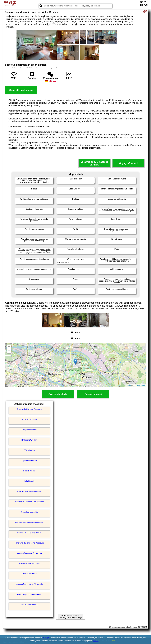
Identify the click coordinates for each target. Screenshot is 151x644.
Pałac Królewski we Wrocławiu (29, 491)
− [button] (9, 351)
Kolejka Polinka (29, 471)
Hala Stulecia (29, 481)
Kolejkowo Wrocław (29, 430)
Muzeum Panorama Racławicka (29, 553)
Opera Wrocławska (29, 461)
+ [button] (9, 347)
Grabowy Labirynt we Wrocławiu (29, 409)
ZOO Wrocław (29, 450)
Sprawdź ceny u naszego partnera (94, 163)
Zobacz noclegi (93, 394)
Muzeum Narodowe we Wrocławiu (29, 584)
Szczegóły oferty (58, 394)
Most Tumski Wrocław (29, 605)
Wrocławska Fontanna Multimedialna (29, 502)
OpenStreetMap (139, 385)
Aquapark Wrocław (29, 419)
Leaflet (128, 385)
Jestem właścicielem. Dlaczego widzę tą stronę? (70, 616)
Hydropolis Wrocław (29, 440)
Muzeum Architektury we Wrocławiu (29, 522)
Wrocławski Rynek (29, 574)
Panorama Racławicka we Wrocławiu (29, 543)
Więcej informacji (128, 163)
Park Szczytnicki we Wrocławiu (29, 594)
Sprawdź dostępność (21, 90)
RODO (96, 641)
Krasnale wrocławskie (29, 512)
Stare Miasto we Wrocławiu (29, 564)
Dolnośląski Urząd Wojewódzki (29, 533)
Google (46, 638)
